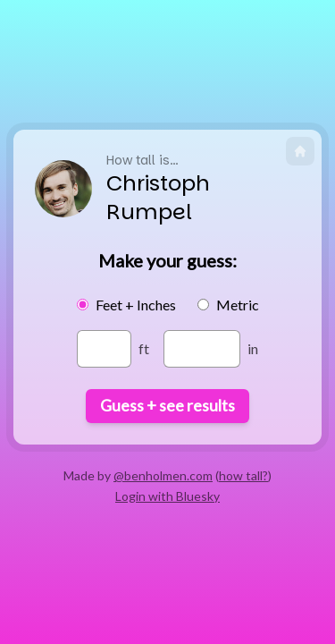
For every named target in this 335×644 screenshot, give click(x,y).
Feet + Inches (136, 305)
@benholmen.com (163, 475)
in (253, 348)
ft (144, 348)
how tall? (243, 475)
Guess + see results (167, 405)
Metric (238, 305)
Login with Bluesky (167, 496)
